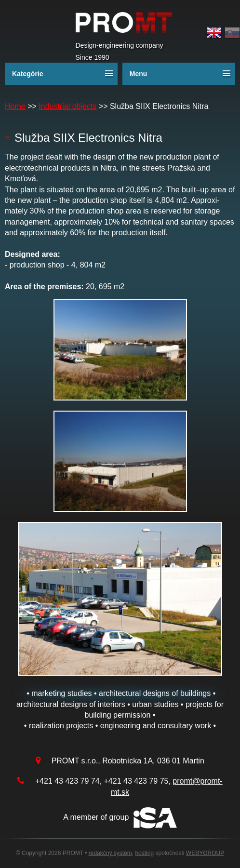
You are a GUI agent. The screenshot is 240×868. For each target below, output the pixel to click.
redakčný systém (110, 853)
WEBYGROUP (205, 853)
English (214, 33)
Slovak (232, 33)
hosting (144, 853)
